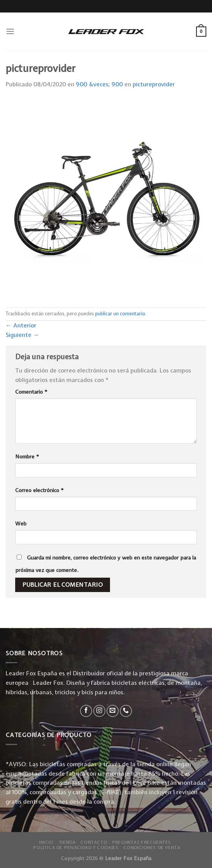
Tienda (67, 842)
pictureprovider (154, 84)
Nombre (27, 457)
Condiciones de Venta (152, 848)
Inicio (46, 842)
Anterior (21, 325)
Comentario (31, 392)
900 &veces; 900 (99, 84)
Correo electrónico (39, 490)
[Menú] (10, 31)
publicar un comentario (120, 314)
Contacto (94, 842)
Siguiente (22, 335)
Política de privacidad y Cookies (76, 848)
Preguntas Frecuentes (142, 842)
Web (21, 524)
